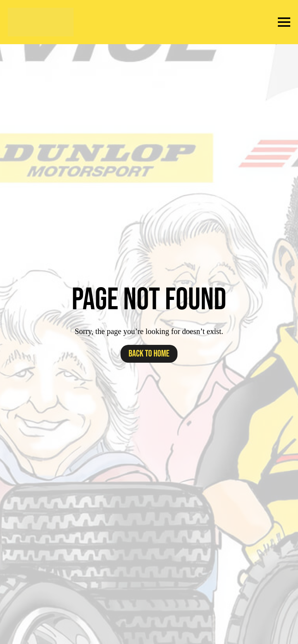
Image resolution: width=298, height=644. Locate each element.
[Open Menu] (284, 22)
